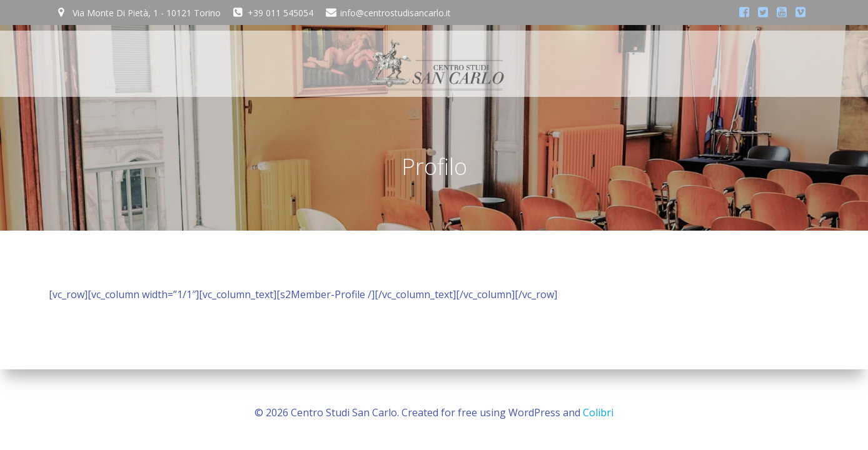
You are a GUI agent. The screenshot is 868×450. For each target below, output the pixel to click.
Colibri (598, 412)
